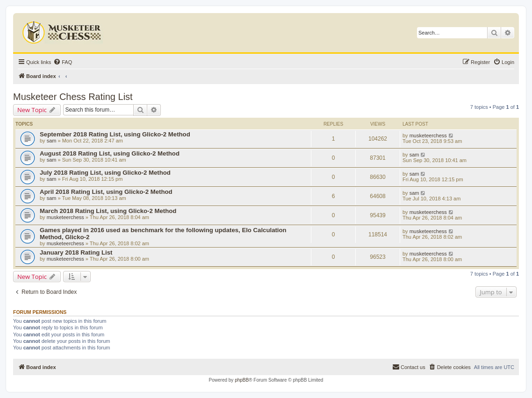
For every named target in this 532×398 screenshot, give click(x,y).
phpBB (242, 380)
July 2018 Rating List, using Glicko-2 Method (105, 173)
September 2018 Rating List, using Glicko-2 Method (115, 134)
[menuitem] (63, 62)
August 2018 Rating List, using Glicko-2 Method (110, 153)
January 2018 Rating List (76, 252)
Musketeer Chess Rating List (73, 97)
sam (52, 141)
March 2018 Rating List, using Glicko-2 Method (108, 211)
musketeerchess (428, 135)
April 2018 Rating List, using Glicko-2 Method (106, 192)
